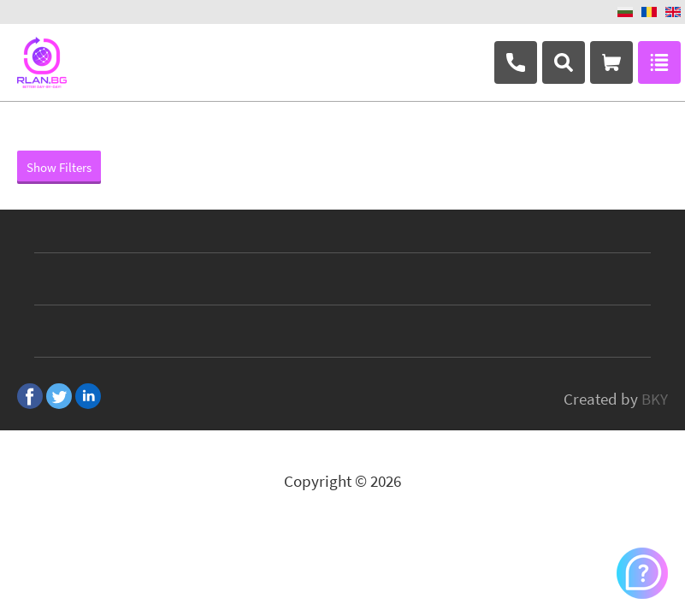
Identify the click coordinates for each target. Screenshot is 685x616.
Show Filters (59, 167)
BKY (655, 399)
